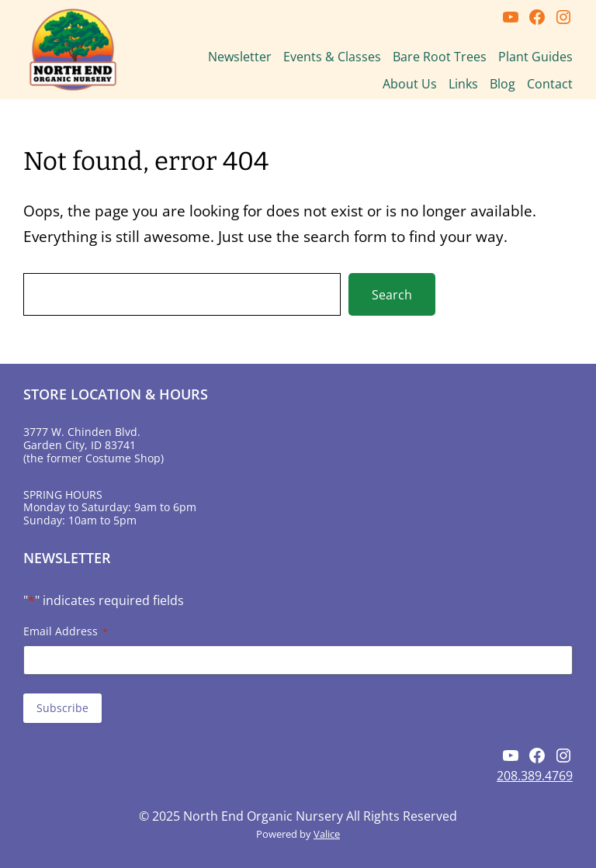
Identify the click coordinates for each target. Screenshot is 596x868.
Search (392, 295)
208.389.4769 (535, 776)
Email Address (66, 631)
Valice (327, 834)
